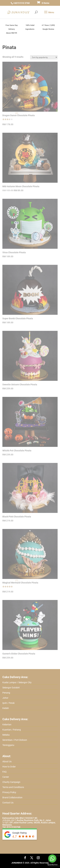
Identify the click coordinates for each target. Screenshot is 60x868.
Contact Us (8, 803)
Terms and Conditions (13, 787)
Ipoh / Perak (8, 703)
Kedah (6, 708)
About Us (7, 761)
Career (6, 777)
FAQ (4, 772)
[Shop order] (44, 57)
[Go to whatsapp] (52, 859)
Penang (6, 693)
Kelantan (7, 725)
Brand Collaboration (12, 797)
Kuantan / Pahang (12, 730)
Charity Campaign (11, 782)
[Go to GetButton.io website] (52, 865)
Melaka (6, 735)
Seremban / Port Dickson (15, 740)
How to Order (9, 767)
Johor (5, 698)
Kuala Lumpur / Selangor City (17, 682)
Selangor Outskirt (11, 688)
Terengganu (8, 745)
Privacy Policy (9, 792)
